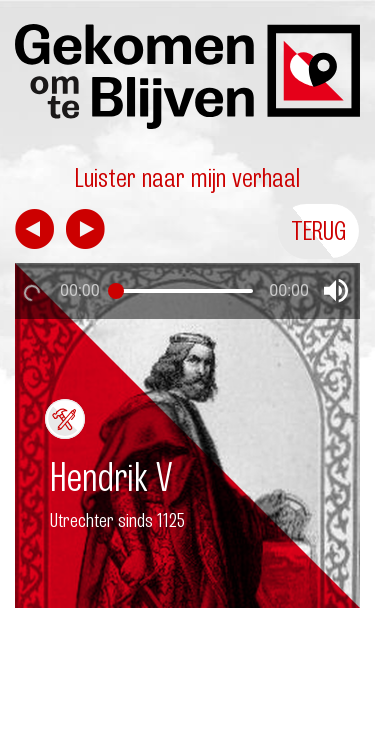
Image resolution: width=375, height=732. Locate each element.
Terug (319, 230)
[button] (336, 291)
